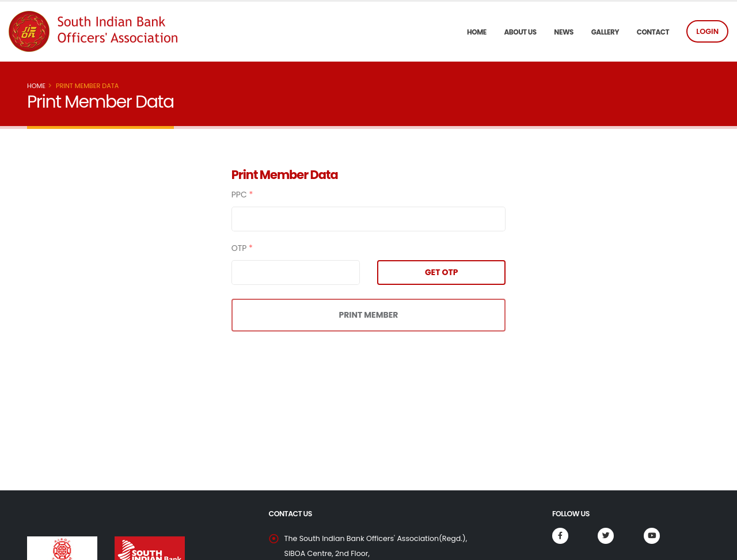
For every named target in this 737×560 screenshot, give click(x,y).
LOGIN (707, 31)
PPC (242, 195)
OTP (242, 248)
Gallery (605, 32)
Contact (653, 32)
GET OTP (442, 272)
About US (520, 32)
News (564, 32)
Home (477, 32)
